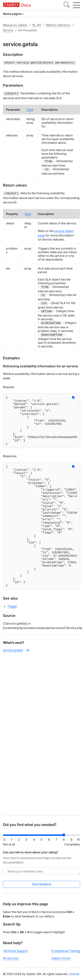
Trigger (12, 643)
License (74, 974)
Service (8, 30)
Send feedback (42, 884)
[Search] (67, 5)
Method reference (58, 25)
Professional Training (66, 951)
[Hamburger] (77, 5)
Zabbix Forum (61, 958)
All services (11, 958)
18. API (37, 25)
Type (30, 109)
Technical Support (15, 951)
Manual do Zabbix (15, 25)
